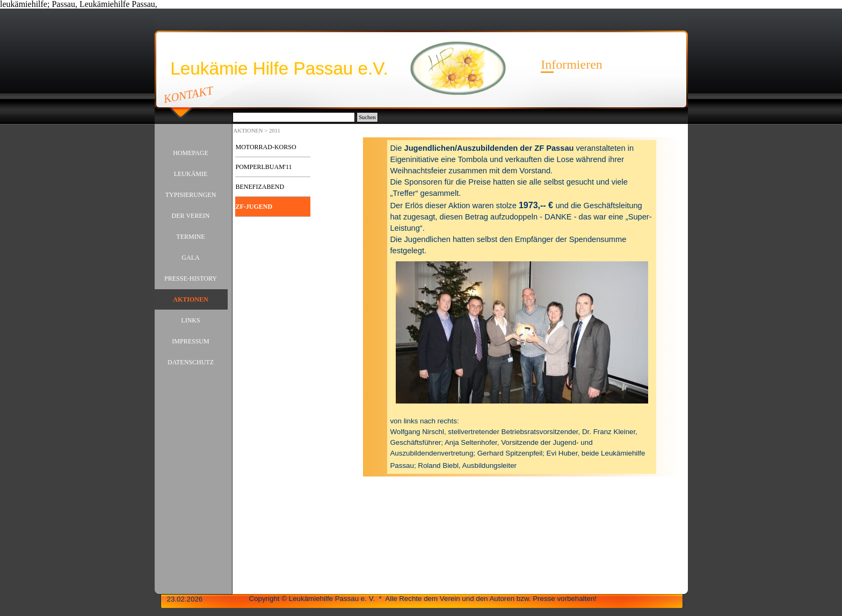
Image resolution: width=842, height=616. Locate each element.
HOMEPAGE (191, 153)
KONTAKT (188, 94)
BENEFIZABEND (260, 187)
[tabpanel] (522, 307)
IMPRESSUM (190, 341)
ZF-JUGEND (254, 207)
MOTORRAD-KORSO (266, 147)
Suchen (367, 117)
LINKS (190, 320)
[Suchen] (294, 117)
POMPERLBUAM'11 (264, 167)
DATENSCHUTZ (191, 362)
